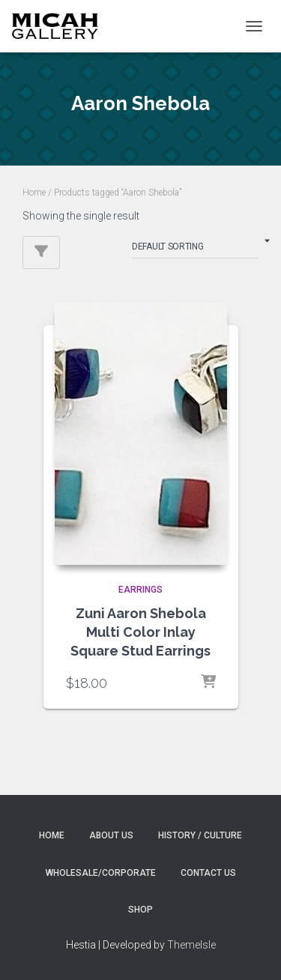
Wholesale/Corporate (101, 873)
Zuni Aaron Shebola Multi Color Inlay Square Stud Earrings (140, 632)
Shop (140, 910)
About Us (111, 835)
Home (34, 193)
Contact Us (208, 873)
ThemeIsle (191, 945)
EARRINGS (140, 590)
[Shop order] (195, 249)
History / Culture (200, 835)
